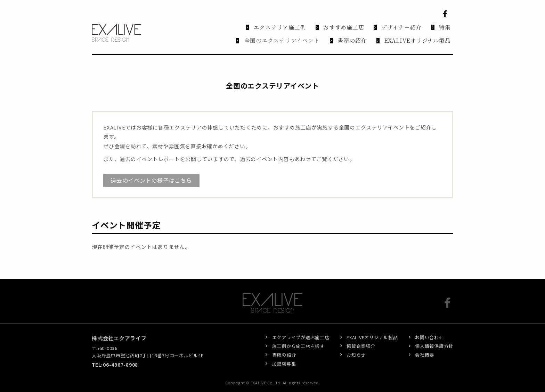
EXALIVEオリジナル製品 (372, 330)
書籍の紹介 (284, 348)
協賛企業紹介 (361, 339)
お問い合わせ (429, 330)
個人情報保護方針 (434, 339)
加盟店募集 (284, 357)
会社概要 (425, 348)
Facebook (446, 14)
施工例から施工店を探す (298, 339)
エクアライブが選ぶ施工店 (301, 330)
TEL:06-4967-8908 (115, 358)
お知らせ (356, 348)
